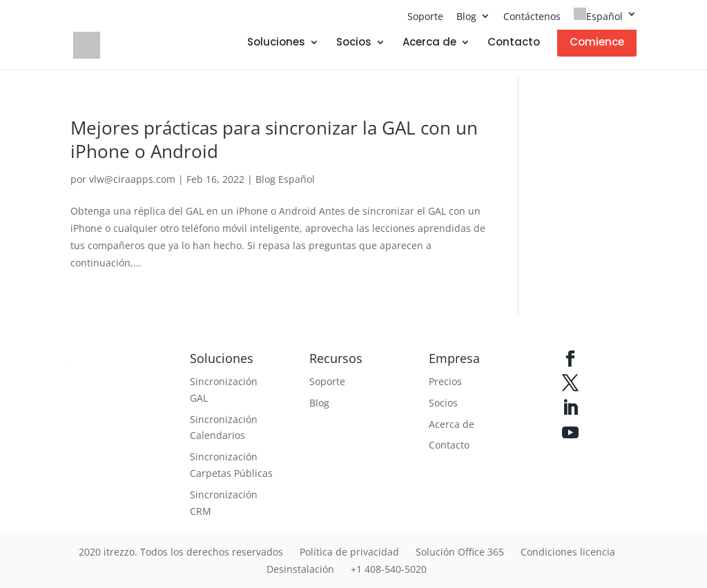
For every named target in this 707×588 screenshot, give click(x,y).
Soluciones (276, 43)
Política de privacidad (349, 552)
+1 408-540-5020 (389, 569)
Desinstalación (300, 569)
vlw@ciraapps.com (132, 179)
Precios (445, 381)
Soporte (425, 16)
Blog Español (285, 179)
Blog (466, 16)
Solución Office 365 (460, 552)
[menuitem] (605, 19)
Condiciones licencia (568, 552)
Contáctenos (532, 16)
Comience (597, 42)
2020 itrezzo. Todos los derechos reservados (181, 552)
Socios (354, 43)
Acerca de (429, 43)
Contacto (514, 43)
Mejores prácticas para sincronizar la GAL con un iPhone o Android (274, 139)
